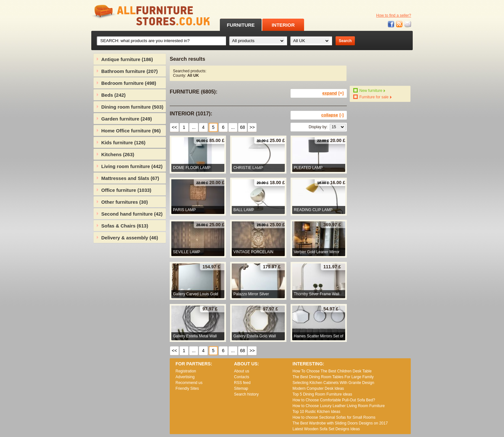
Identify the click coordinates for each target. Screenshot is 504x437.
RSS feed (400, 24)
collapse (330, 115)
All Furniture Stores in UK (136, 15)
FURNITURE (241, 25)
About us (242, 371)
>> (252, 127)
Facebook (391, 24)
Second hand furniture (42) (132, 214)
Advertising (185, 377)
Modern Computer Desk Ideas (318, 388)
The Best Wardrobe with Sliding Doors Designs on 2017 (340, 423)
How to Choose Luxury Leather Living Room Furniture (339, 406)
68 (243, 127)
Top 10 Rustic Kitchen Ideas (316, 412)
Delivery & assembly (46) (130, 238)
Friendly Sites (187, 388)
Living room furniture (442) (132, 166)
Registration (186, 371)
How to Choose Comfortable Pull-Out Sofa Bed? (334, 400)
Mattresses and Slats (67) (130, 178)
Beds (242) (113, 95)
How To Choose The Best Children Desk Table (332, 371)
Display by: (318, 127)
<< (174, 127)
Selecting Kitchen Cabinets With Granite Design (333, 383)
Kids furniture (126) (123, 143)
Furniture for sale (374, 97)
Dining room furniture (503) (132, 107)
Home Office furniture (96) (131, 131)
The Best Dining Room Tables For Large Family (333, 377)
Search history (246, 394)
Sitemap (241, 388)
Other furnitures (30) (125, 202)
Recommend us (189, 383)
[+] (341, 93)
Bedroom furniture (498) (129, 83)
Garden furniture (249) (127, 119)
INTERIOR (283, 25)
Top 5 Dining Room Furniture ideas (322, 394)
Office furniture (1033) (126, 190)
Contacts (242, 377)
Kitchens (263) (118, 154)
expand (330, 93)
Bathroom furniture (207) (130, 71)
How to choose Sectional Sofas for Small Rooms (334, 417)
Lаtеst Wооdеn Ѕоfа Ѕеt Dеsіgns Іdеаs (326, 429)
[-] (342, 115)
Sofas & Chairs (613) (125, 226)
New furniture (371, 91)
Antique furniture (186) (127, 59)
